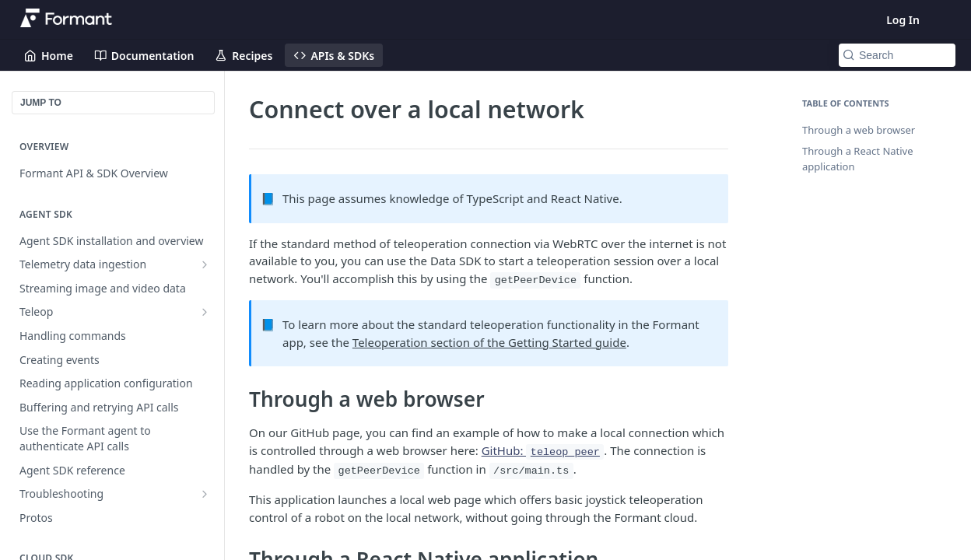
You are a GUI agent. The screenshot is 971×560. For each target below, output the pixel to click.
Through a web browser (859, 130)
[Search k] (897, 55)
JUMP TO (41, 103)
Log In (903, 20)
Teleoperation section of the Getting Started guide (489, 342)
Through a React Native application (858, 159)
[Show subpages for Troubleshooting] (205, 494)
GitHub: (543, 450)
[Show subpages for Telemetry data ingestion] (205, 264)
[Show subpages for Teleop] (205, 312)
